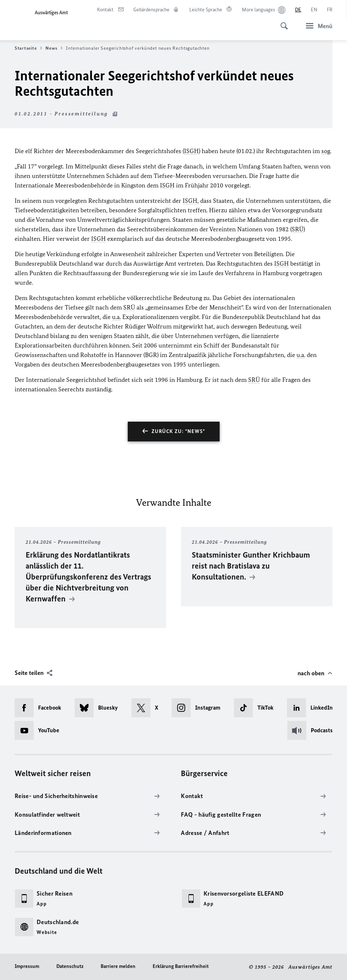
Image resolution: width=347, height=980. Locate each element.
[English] (314, 10)
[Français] (330, 10)
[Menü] (317, 26)
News (54, 48)
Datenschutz (70, 966)
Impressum (27, 966)
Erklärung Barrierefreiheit (181, 966)
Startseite (28, 48)
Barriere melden (118, 966)
